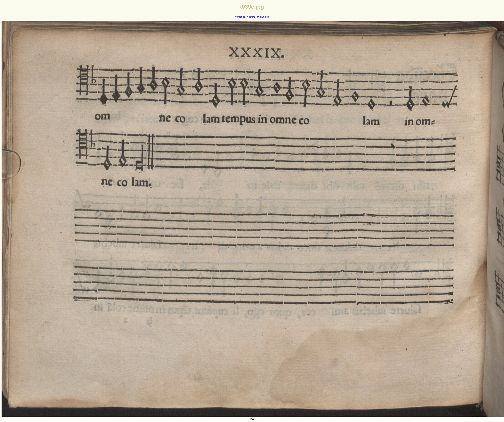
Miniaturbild (263, 17)
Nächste (251, 17)
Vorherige (240, 17)
